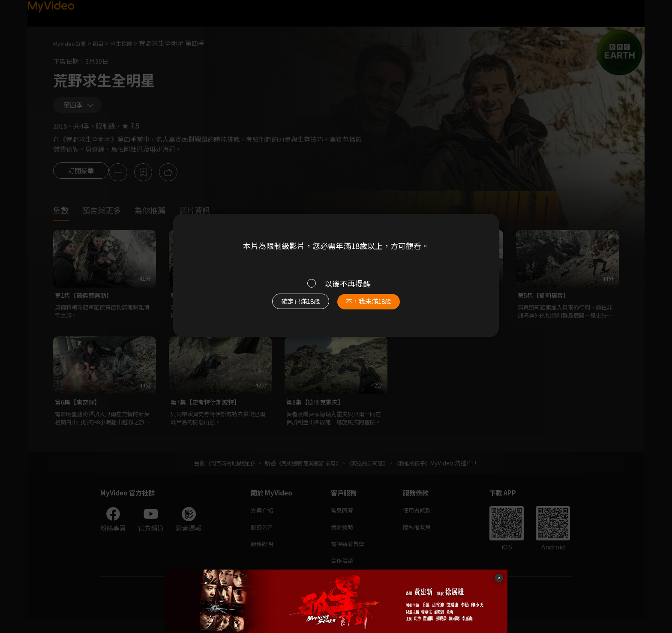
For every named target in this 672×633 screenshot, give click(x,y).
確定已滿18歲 (291, 306)
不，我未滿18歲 (378, 306)
